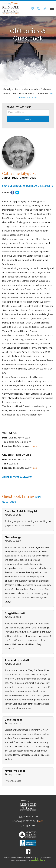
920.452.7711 (28, 826)
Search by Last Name (19, 107)
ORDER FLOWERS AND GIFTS (38, 186)
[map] (35, 446)
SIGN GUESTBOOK (12, 186)
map (41, 821)
